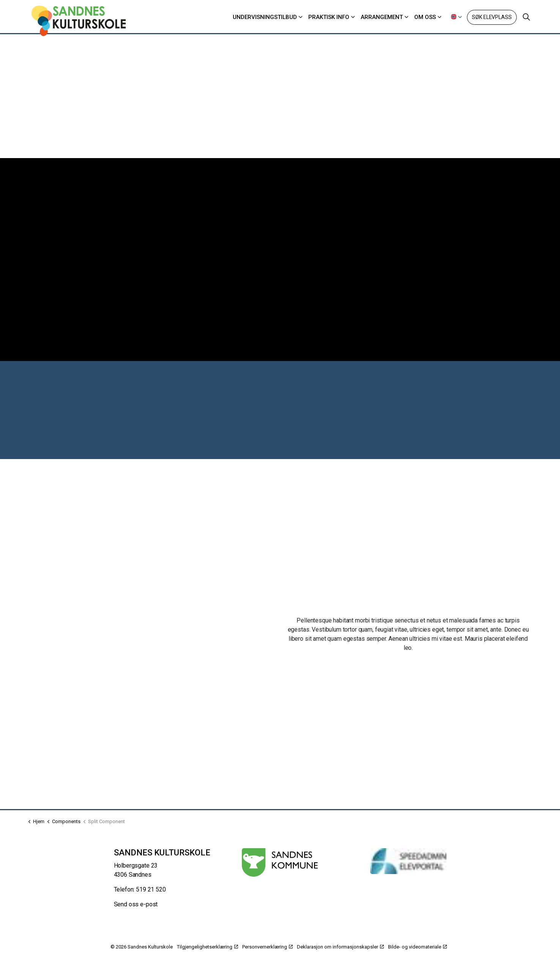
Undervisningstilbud (265, 17)
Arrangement (382, 17)
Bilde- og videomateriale (417, 947)
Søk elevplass (492, 17)
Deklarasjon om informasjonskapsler (340, 947)
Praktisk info (329, 17)
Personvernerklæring (267, 947)
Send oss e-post (136, 904)
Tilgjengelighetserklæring (207, 947)
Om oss (425, 17)
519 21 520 (151, 889)
